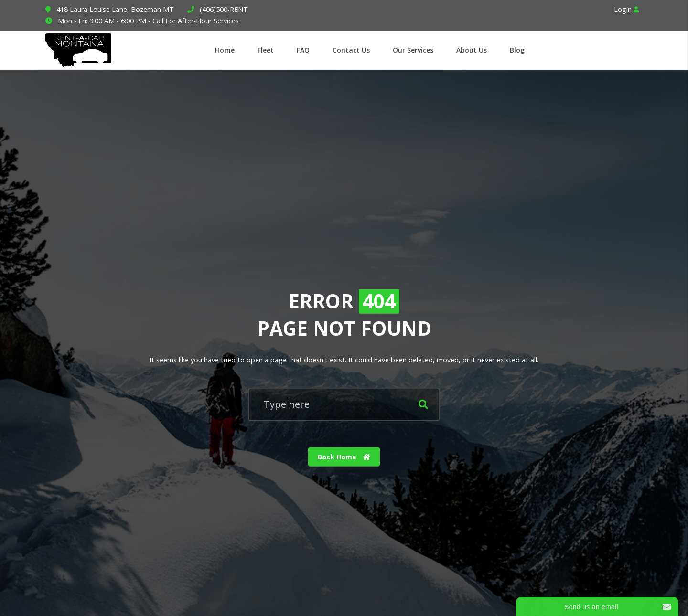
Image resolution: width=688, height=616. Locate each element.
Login (626, 9)
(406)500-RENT (224, 9)
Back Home (344, 457)
